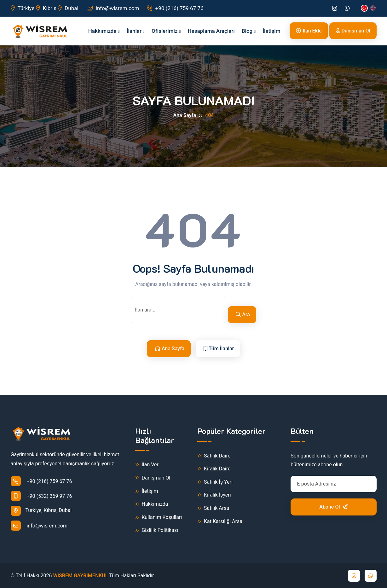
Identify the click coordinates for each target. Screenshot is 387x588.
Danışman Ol (353, 31)
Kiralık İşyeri (214, 495)
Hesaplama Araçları (211, 31)
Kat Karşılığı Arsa (220, 522)
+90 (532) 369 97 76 (41, 496)
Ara (243, 314)
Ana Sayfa (185, 115)
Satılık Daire (214, 456)
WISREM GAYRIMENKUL (81, 576)
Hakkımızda (102, 31)
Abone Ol (333, 507)
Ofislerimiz (165, 31)
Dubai (68, 8)
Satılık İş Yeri (215, 482)
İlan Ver (147, 465)
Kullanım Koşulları (159, 518)
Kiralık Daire (214, 469)
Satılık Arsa (213, 508)
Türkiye (23, 8)
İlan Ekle (309, 31)
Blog (247, 31)
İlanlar (134, 31)
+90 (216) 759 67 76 (175, 8)
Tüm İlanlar (219, 349)
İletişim (271, 31)
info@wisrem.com (113, 8)
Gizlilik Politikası (157, 530)
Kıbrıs (46, 8)
